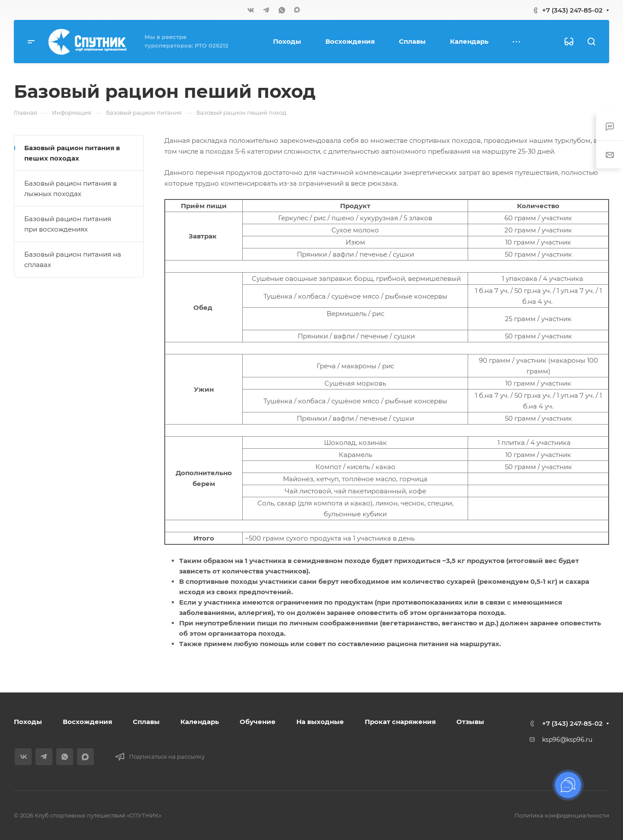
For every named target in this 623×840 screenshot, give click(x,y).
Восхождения (87, 722)
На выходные (320, 722)
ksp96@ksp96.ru (567, 740)
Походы (28, 722)
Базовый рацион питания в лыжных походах (71, 188)
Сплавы (146, 722)
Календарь (200, 722)
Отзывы (470, 722)
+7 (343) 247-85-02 (572, 10)
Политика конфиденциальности (562, 815)
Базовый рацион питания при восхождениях (68, 224)
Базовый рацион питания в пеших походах (72, 153)
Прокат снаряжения (400, 722)
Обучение (258, 722)
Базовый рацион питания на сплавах (73, 259)
